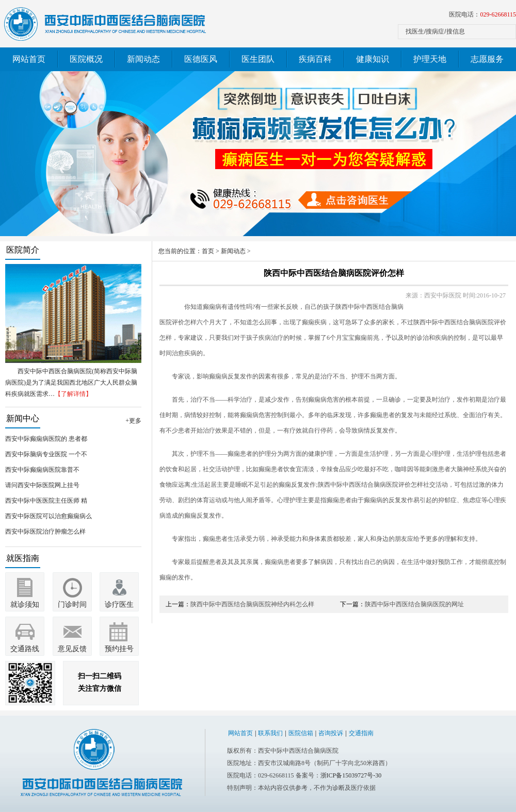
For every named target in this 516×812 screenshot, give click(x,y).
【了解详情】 (73, 394)
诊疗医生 (119, 604)
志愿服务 (487, 59)
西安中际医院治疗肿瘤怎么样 (45, 532)
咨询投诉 (331, 733)
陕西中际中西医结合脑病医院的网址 (414, 604)
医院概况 (86, 59)
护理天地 (430, 59)
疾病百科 (315, 59)
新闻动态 (143, 59)
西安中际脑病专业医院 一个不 (46, 454)
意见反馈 (72, 649)
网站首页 (29, 59)
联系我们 (270, 733)
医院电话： (482, 14)
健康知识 (373, 59)
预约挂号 (119, 649)
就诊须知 (25, 604)
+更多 (133, 421)
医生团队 (258, 59)
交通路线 (25, 649)
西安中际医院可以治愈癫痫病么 (49, 516)
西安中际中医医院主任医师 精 (46, 501)
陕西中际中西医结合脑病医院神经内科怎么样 (252, 604)
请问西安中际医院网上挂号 (42, 485)
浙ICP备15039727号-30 (351, 775)
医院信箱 (301, 733)
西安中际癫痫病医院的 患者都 (46, 439)
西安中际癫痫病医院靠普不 (42, 470)
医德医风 (201, 59)
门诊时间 (72, 604)
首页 (208, 251)
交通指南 (361, 733)
